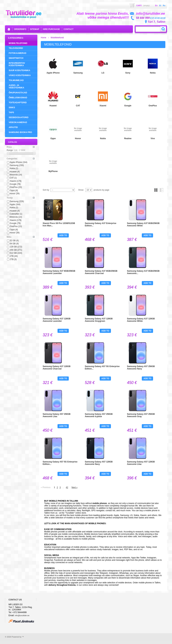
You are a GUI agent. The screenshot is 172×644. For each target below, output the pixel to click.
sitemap (35, 29)
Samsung (17, 165)
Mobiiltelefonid (18, 43)
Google (15, 184)
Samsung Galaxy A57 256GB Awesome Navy (141, 368)
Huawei (15, 172)
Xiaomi (16, 181)
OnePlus (16, 187)
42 (67, 487)
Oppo (14, 190)
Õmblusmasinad (18, 98)
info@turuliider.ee (22, 615)
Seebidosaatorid (19, 117)
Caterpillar (16, 214)
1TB (14, 256)
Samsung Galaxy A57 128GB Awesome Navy (99, 463)
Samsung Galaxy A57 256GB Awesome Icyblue (99, 415)
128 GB (16, 247)
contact (69, 29)
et (160, 5)
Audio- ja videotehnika (16, 87)
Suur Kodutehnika (19, 70)
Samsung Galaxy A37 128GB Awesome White (141, 320)
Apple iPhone (19, 162)
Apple (15, 204)
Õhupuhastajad (18, 93)
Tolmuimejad (16, 80)
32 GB (14, 241)
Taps (11, 112)
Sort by (46, 190)
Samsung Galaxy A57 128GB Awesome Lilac (141, 463)
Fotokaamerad (17, 53)
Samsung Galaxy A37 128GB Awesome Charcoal (57, 368)
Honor (15, 194)
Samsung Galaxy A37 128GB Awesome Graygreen (99, 320)
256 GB (16, 250)
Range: (10, 150)
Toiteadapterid (18, 103)
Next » (74, 487)
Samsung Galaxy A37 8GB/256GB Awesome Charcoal (101, 272)
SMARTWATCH (16, 58)
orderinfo (20, 29)
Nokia (14, 168)
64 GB (14, 244)
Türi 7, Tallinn (156, 22)
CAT (13, 178)
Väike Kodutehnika (20, 75)
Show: (81, 190)
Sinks (12, 108)
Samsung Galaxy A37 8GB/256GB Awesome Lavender (59, 272)
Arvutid (13, 127)
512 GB (16, 253)
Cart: (143, 5)
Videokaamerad (18, 122)
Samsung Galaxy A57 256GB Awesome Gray (141, 415)
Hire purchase (51, 29)
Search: (163, 29)
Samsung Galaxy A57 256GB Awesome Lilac (57, 415)
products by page (101, 190)
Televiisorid (16, 48)
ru (164, 5)
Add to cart (63, 236)
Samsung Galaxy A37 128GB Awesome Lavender (57, 320)
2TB (13, 259)
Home (44, 38)
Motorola (16, 175)
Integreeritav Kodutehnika (17, 64)
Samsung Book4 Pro (20, 132)
